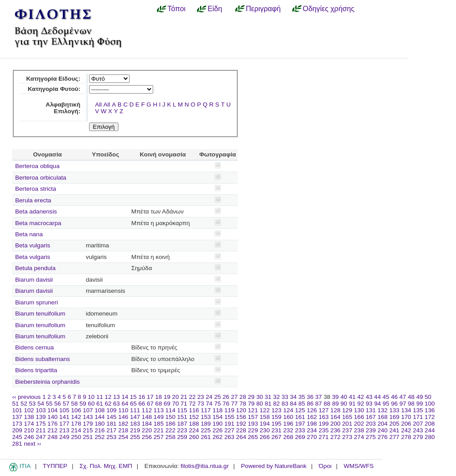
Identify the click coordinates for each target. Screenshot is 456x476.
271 (324, 437)
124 (288, 410)
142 (76, 417)
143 (88, 417)
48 (411, 397)
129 (347, 410)
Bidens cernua (35, 347)
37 (319, 397)
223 (182, 430)
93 (369, 404)
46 (394, 397)
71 (184, 404)
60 (91, 404)
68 (159, 404)
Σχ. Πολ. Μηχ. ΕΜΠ (106, 466)
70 (175, 404)
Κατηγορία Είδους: (53, 79)
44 (377, 397)
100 (430, 404)
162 (312, 417)
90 (344, 404)
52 (24, 404)
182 (123, 424)
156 (241, 417)
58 (75, 404)
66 (142, 404)
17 (150, 397)
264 (241, 437)
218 (123, 430)
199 (324, 424)
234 (312, 430)
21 (184, 397)
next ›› (33, 444)
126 (312, 410)
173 (17, 424)
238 (359, 430)
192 (241, 424)
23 (201, 397)
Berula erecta (33, 200)
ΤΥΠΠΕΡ (55, 466)
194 (265, 424)
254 (123, 437)
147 (135, 417)
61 (100, 404)
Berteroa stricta (36, 189)
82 (276, 404)
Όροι (325, 466)
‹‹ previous (26, 397)
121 (253, 410)
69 (167, 404)
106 (76, 410)
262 (218, 437)
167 (371, 417)
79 (251, 404)
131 (371, 410)
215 (88, 430)
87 (319, 404)
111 (135, 410)
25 (218, 397)
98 (411, 404)
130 (359, 410)
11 (100, 397)
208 (430, 424)
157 (253, 417)
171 (418, 417)
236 (336, 430)
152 (194, 417)
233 (300, 430)
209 (17, 430)
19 (167, 397)
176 (53, 424)
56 (58, 404)
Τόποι (177, 8)
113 (159, 410)
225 (206, 430)
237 (347, 430)
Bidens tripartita (36, 370)
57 (66, 404)
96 (394, 404)
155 (230, 417)
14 (125, 397)
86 (310, 404)
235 (324, 430)
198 (312, 424)
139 (41, 417)
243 (418, 430)
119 (230, 410)
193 (253, 424)
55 (49, 404)
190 (218, 424)
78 (243, 404)
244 (430, 430)
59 (83, 404)
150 (170, 417)
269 (300, 437)
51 (15, 404)
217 (112, 430)
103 (41, 410)
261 (206, 437)
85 (302, 404)
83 (285, 404)
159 (277, 417)
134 (406, 410)
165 (347, 417)
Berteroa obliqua (37, 166)
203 (371, 424)
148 (147, 417)
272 (336, 437)
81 (268, 404)
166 (359, 417)
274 (359, 437)
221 (159, 430)
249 (64, 437)
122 (265, 410)
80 (259, 404)
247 (41, 437)
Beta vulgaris (33, 245)
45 (386, 397)
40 (344, 397)
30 (259, 397)
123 (277, 410)
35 (302, 397)
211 (41, 430)
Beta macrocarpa (38, 223)
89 (336, 404)
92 (360, 404)
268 (288, 437)
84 (293, 404)
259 (182, 437)
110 (123, 410)
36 (310, 397)
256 (147, 437)
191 (230, 424)
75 (218, 404)
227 (230, 430)
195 (277, 424)
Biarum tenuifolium (40, 314)
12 (108, 397)
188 (194, 424)
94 (377, 404)
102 (29, 410)
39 (336, 397)
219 (135, 430)
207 (418, 424)
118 (218, 410)
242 (406, 430)
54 (41, 404)
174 (29, 424)
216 (100, 430)
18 (159, 397)
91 (352, 404)
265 (253, 437)
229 (253, 430)
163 (324, 417)
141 (64, 417)
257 (159, 437)
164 (336, 417)
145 (112, 417)
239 (371, 430)
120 (241, 410)
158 (265, 417)
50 (428, 397)
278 (406, 437)
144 (100, 417)
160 (288, 417)
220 (147, 430)
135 (418, 410)
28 (243, 397)
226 (218, 430)
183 (135, 424)
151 (182, 417)
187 (182, 424)
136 (430, 410)
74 (209, 404)
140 (53, 417)
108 (100, 410)
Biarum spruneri (37, 302)
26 (226, 397)
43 (369, 397)
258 (170, 437)
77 (234, 404)
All (98, 105)
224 (194, 430)
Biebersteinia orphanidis (47, 382)
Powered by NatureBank (274, 466)
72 (192, 404)
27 (234, 397)
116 (194, 410)
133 (394, 410)
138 (29, 417)
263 (230, 437)
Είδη (215, 8)
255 (135, 437)
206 (406, 424)
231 (277, 430)
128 (336, 410)
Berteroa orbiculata (41, 178)
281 (17, 444)
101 (17, 410)
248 (53, 437)
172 (430, 417)
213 (64, 430)
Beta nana (29, 234)
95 (386, 404)
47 (403, 397)
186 (170, 424)
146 (123, 417)
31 (268, 397)
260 (194, 437)
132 (383, 410)
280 (430, 437)
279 (418, 437)
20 (175, 397)
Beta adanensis (36, 211)
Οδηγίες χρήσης (329, 8)
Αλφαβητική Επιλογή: (63, 108)
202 (359, 424)
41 (352, 397)
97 (403, 404)
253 (112, 437)
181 (112, 424)
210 (29, 430)
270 (312, 437)
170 (406, 417)
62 (108, 404)
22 (192, 397)
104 (53, 410)
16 (142, 397)
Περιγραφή (263, 8)
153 (206, 417)
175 (41, 424)
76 (226, 404)
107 (88, 410)
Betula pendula (35, 268)
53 (32, 404)
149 (159, 417)
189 (206, 424)
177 (64, 424)
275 (371, 437)
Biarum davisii (34, 280)
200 (336, 424)
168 (383, 417)
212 (53, 430)
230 (265, 430)
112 (147, 410)
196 (288, 424)
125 (300, 410)
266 (265, 437)
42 (360, 397)
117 (206, 410)
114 (170, 410)
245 (17, 437)
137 (17, 417)
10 (91, 397)
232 (288, 430)
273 (347, 437)
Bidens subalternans (43, 359)
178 (76, 424)
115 (182, 410)
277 (394, 437)
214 (76, 430)
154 (218, 417)
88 (327, 404)
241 (394, 430)
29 (251, 397)
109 (112, 410)
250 (76, 437)
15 (133, 397)
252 (100, 437)
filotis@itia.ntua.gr (204, 466)
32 (276, 397)
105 (64, 410)
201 (347, 424)
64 (125, 404)
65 (133, 404)
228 (241, 430)
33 (285, 397)
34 (293, 397)
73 (201, 404)
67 (150, 404)
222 (170, 430)
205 (394, 424)
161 (300, 417)
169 (394, 417)
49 (420, 397)
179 (88, 424)
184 (147, 424)
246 (29, 437)
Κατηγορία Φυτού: (54, 89)
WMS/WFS (359, 466)
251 (88, 437)
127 (324, 410)
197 (300, 424)
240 (383, 430)
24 (209, 397)
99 (420, 404)
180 (100, 424)
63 (116, 404)
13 (116, 397)
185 (159, 424)
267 (277, 437)
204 (383, 424)
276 (383, 437)
